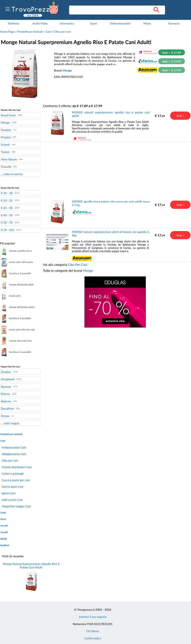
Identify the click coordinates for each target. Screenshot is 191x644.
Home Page (7, 32)
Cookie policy (93, 638)
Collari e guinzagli (13, 473)
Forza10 (6, 167)
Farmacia (174, 23)
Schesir (6, 144)
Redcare (6, 401)
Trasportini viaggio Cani (16, 506)
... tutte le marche (12, 174)
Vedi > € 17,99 (171, 61)
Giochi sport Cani (12, 487)
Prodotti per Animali (30, 32)
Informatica (67, 23)
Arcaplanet (8, 379)
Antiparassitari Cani (14, 447)
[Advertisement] (115, 171)
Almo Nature (9, 159)
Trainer (5, 152)
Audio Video (40, 23)
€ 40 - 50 (7, 215)
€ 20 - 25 (7, 200)
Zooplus (6, 372)
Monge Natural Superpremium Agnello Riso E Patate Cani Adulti (31, 566)
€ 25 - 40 (7, 208)
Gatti (3, 513)
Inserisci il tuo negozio (93, 617)
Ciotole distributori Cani (17, 467)
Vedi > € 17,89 (171, 53)
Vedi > (180, 116)
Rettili (4, 539)
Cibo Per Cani (78, 264)
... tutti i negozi (10, 423)
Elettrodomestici (120, 23)
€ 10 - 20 (7, 193)
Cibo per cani (62, 32)
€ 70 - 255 (8, 230)
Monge (67, 70)
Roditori (5, 545)
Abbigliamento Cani (14, 454)
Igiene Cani (9, 493)
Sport (94, 23)
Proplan (6, 137)
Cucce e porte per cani (16, 480)
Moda (147, 23)
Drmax (5, 416)
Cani (48, 32)
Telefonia (13, 23)
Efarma (5, 394)
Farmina (6, 130)
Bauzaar (6, 386)
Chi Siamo (93, 631)
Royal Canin (8, 115)
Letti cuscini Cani (12, 500)
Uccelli (4, 526)
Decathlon (7, 408)
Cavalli (4, 532)
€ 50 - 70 (7, 222)
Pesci (3, 519)
